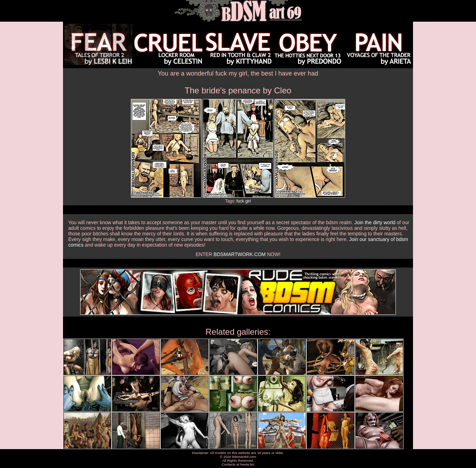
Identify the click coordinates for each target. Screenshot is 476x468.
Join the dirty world (375, 222)
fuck (240, 201)
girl (248, 201)
